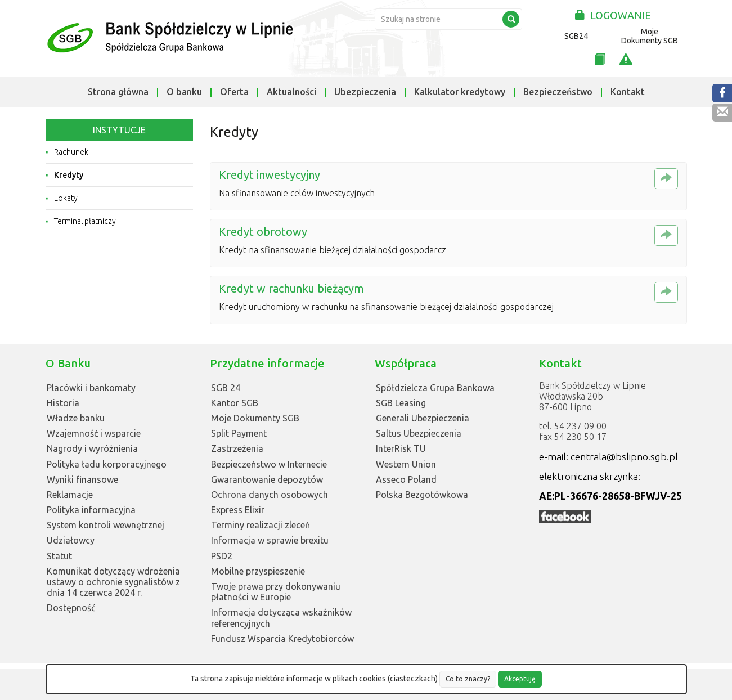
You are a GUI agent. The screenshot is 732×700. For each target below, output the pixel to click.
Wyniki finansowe (82, 479)
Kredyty (69, 175)
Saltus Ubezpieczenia (419, 433)
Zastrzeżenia (237, 448)
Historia (63, 403)
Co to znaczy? (468, 679)
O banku (184, 92)
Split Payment (239, 433)
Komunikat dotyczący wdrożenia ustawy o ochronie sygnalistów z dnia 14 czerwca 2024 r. (113, 582)
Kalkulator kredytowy (460, 92)
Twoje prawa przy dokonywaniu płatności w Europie (276, 592)
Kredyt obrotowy (263, 232)
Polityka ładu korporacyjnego (107, 464)
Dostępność (71, 608)
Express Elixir (238, 510)
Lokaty (66, 198)
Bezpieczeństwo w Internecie (269, 464)
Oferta (234, 92)
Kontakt (628, 92)
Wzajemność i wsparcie (94, 433)
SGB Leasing (401, 403)
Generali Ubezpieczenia (423, 418)
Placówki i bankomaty (91, 388)
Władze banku (76, 418)
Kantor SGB (235, 403)
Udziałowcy (71, 540)
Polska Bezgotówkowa (422, 495)
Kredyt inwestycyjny (270, 175)
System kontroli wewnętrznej (105, 525)
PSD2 (222, 556)
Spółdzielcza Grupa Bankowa (435, 388)
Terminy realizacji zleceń (261, 525)
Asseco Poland (406, 479)
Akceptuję (520, 679)
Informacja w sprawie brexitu (270, 540)
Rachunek (71, 152)
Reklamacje (70, 495)
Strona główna (118, 92)
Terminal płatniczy (85, 221)
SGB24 (576, 36)
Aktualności (291, 92)
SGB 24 (226, 388)
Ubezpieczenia (365, 92)
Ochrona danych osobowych (270, 495)
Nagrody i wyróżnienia (92, 448)
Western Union (406, 464)
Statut (59, 556)
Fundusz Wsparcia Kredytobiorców (282, 639)
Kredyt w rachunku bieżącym (291, 288)
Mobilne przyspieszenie (258, 571)
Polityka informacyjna (91, 510)
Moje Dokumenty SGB (650, 36)
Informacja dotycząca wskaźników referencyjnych (281, 618)
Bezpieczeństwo (558, 92)
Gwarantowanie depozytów (267, 479)
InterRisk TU (401, 448)
